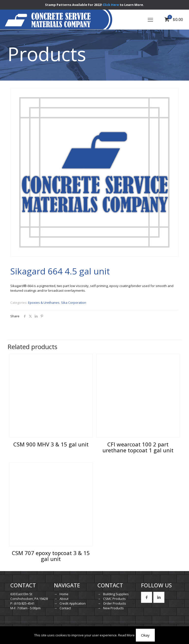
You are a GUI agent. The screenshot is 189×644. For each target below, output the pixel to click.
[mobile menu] (150, 19)
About (64, 599)
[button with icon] (147, 597)
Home (64, 594)
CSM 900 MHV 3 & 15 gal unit (51, 444)
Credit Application (73, 603)
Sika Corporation (74, 303)
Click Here (111, 5)
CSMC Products (114, 599)
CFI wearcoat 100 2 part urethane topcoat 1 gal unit (138, 447)
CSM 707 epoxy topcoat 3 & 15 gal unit (51, 556)
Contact (65, 608)
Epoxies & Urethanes (44, 303)
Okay (145, 635)
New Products (113, 608)
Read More (126, 635)
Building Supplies (116, 594)
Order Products (115, 603)
